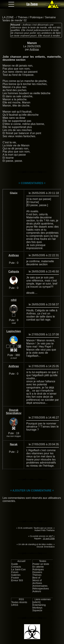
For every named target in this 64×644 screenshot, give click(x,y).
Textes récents (19, 602)
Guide (15, 564)
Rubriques (38, 569)
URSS (15, 605)
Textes (43, 561)
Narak (14, 444)
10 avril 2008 (49, 539)
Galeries (16, 575)
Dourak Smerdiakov (14, 412)
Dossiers (37, 572)
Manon (32, 43)
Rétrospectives (41, 589)
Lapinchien (14, 331)
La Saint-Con (18, 569)
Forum (15, 572)
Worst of (37, 580)
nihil (14, 300)
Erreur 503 (17, 580)
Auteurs (37, 591)
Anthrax (34, 49)
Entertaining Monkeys (39, 606)
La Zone (32, 4)
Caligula (14, 272)
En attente (38, 567)
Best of (36, 578)
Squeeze (37, 610)
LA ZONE (8, 17)
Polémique (36, 17)
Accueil (21, 561)
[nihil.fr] (37, 602)
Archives (37, 583)
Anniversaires (40, 586)
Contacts (16, 567)
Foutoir (15, 578)
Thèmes (23, 17)
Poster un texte (41, 564)
